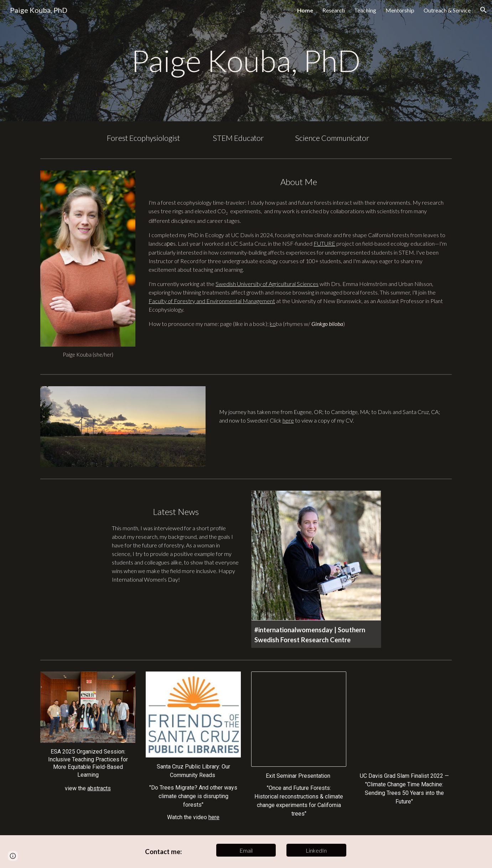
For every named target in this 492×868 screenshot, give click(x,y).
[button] (483, 10)
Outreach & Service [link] (447, 10)
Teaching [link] (365, 10)
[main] (246, 61)
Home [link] (305, 10)
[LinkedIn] (316, 850)
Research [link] (334, 10)
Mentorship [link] (400, 10)
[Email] (246, 850)
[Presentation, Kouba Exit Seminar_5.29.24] (299, 719)
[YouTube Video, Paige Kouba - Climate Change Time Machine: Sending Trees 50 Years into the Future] (404, 719)
